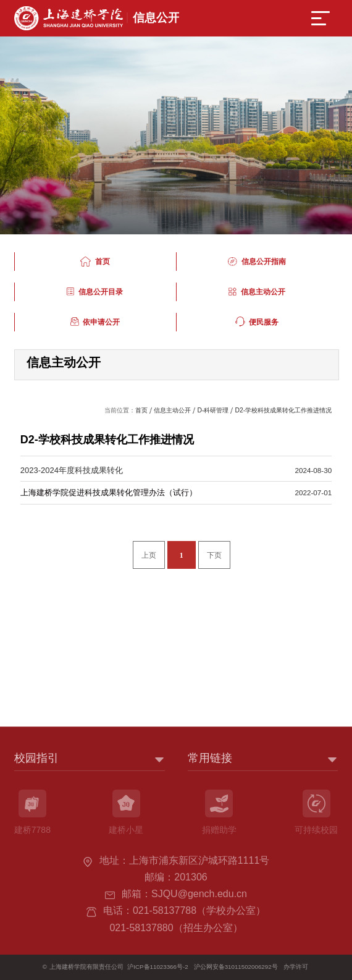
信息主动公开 (172, 410)
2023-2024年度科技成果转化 (72, 470)
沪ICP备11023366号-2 (157, 967)
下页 (214, 556)
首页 (141, 410)
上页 (149, 556)
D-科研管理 (213, 410)
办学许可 (296, 967)
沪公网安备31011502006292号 (236, 967)
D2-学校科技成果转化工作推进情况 (283, 410)
